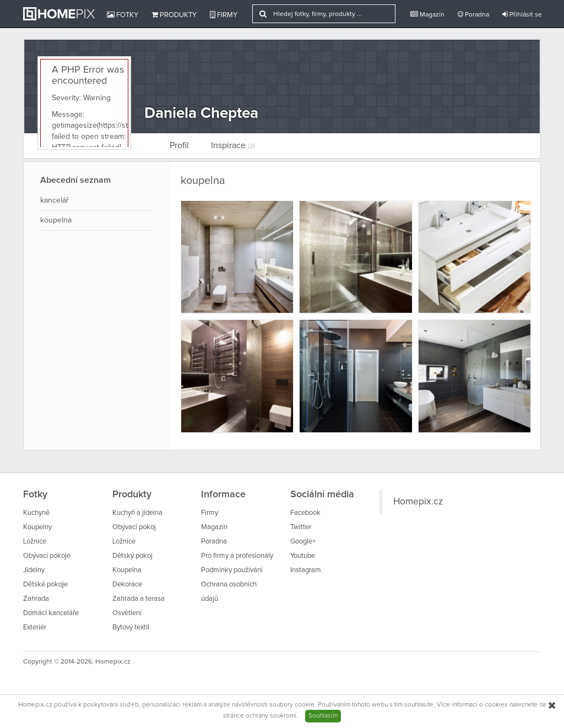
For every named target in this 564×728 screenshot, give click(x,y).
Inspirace (233, 145)
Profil (179, 145)
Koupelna (127, 570)
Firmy (224, 15)
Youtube (303, 556)
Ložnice (35, 542)
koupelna (56, 220)
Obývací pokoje (47, 556)
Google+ (303, 542)
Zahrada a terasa (139, 599)
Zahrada (36, 599)
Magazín (427, 15)
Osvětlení (127, 613)
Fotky (123, 15)
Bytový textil (131, 628)
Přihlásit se (522, 15)
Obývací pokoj (134, 527)
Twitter (301, 527)
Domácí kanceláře (51, 613)
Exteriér (35, 628)
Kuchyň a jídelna (137, 513)
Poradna (473, 15)
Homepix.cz (418, 502)
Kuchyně (36, 513)
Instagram (306, 570)
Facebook (305, 513)
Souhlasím (323, 716)
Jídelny (34, 570)
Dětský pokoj (132, 556)
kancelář (55, 200)
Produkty (174, 15)
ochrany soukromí (271, 716)
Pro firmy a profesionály (237, 556)
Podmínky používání (232, 570)
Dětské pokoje (45, 585)
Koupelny (37, 527)
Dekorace (127, 585)
